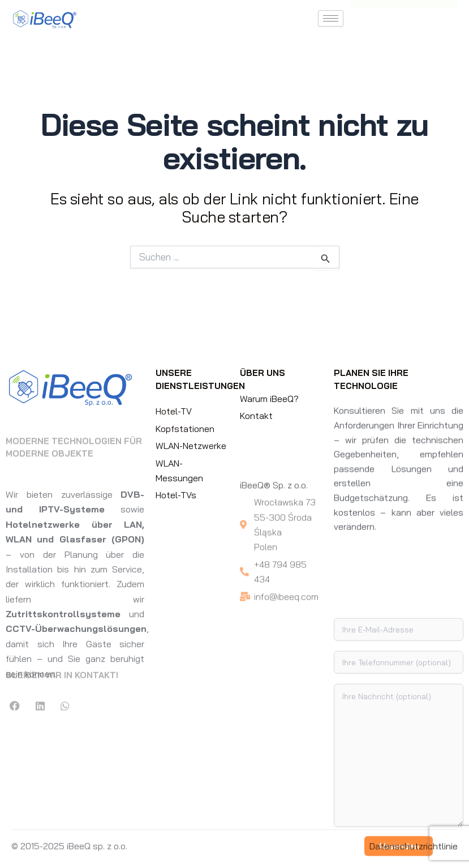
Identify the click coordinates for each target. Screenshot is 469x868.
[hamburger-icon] (331, 18)
